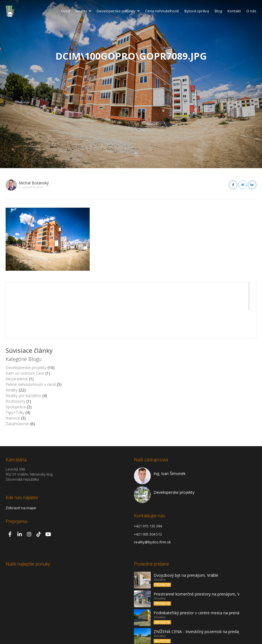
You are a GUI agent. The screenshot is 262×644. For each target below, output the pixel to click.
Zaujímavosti (17, 396)
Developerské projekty (26, 340)
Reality (83, 11)
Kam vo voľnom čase (25, 345)
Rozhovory (15, 373)
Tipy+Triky (15, 384)
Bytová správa (197, 11)
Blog (218, 11)
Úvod (66, 11)
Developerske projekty (118, 11)
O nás (251, 11)
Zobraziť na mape (21, 480)
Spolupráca (16, 379)
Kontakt (234, 11)
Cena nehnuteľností (162, 11)
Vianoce (13, 390)
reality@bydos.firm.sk (152, 514)
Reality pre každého (23, 368)
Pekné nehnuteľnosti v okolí (31, 356)
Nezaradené (17, 351)
